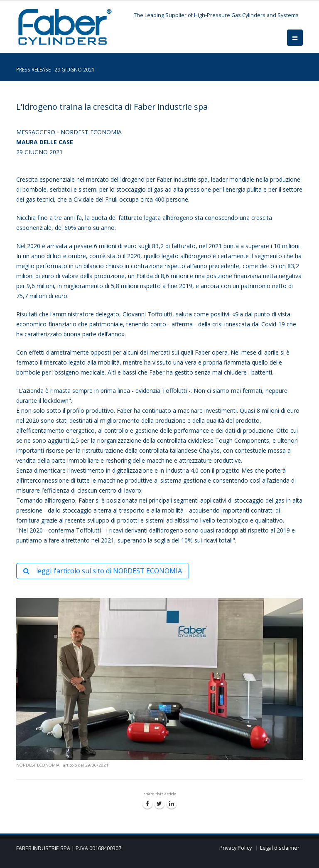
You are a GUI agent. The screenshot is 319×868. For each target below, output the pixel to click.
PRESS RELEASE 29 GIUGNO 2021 (55, 69)
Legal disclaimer (280, 848)
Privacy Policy (236, 848)
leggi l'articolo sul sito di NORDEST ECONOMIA (103, 571)
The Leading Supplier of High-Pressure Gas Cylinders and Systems (216, 15)
